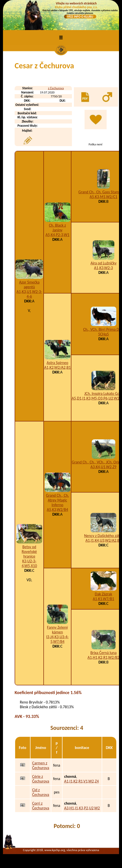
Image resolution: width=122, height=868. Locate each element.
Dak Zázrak (103, 594)
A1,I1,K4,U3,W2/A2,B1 (104, 540)
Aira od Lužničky (104, 263)
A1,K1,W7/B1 (103, 599)
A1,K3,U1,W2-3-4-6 (29, 294)
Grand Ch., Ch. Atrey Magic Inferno (57, 500)
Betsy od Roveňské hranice (29, 552)
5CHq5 (104, 334)
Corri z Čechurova (41, 806)
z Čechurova (56, 88)
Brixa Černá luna (103, 653)
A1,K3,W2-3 (103, 268)
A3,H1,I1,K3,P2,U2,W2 (82, 808)
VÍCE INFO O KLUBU (80, 17)
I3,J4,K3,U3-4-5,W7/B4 (58, 639)
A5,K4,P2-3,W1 (57, 235)
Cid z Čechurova (41, 792)
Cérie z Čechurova (41, 779)
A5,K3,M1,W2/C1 (104, 197)
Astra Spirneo (57, 363)
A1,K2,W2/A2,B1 (57, 367)
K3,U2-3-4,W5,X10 (29, 563)
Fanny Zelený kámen (58, 630)
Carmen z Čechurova (41, 765)
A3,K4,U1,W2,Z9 (104, 467)
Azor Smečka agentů (29, 285)
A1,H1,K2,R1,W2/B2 (104, 657)
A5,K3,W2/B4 (58, 510)
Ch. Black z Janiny (57, 228)
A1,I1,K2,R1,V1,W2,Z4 (82, 781)
